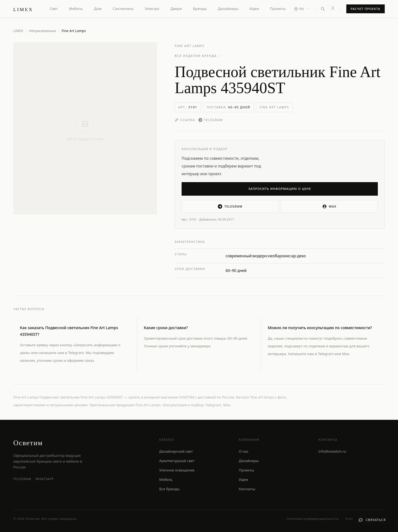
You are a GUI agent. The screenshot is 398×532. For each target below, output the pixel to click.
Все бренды (169, 489)
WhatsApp (45, 479)
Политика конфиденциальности (313, 519)
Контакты (247, 489)
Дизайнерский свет (176, 451)
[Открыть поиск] (323, 9)
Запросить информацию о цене (280, 189)
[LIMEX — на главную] (23, 9)
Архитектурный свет (177, 461)
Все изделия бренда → (198, 56)
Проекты (278, 9)
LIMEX (18, 31)
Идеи (254, 9)
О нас (244, 451)
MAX (329, 206)
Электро (152, 9)
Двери (176, 9)
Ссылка (185, 120)
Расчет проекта (366, 9)
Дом (98, 9)
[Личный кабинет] (333, 8)
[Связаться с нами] (372, 520)
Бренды (200, 9)
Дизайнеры (228, 9)
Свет (54, 9)
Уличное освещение (177, 470)
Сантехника (123, 9)
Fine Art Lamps (190, 46)
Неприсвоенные (43, 31)
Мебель (76, 9)
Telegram (211, 120)
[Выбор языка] (302, 9)
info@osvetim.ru (332, 451)
